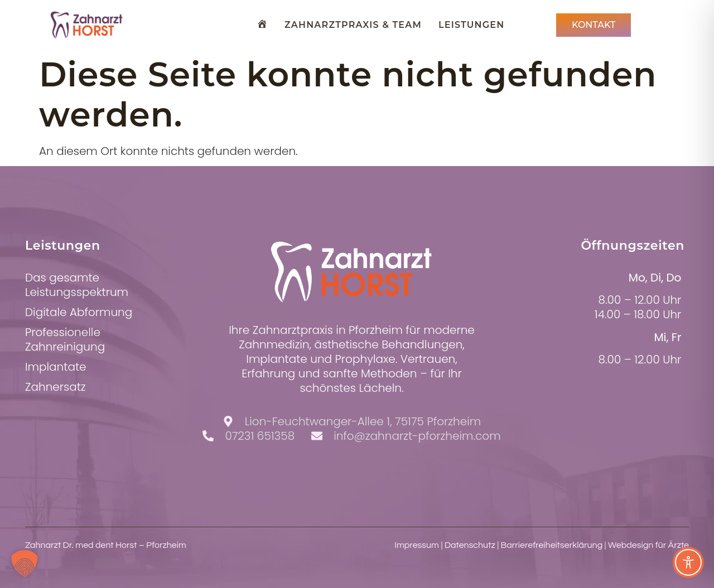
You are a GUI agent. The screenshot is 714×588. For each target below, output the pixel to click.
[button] (25, 563)
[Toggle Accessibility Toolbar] (688, 562)
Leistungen (471, 25)
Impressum (417, 545)
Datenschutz (470, 545)
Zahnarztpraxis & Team (353, 25)
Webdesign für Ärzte (648, 545)
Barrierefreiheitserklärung (552, 545)
